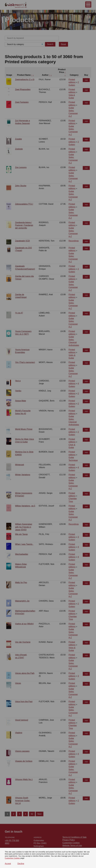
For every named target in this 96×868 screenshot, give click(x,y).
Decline (21, 864)
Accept (8, 864)
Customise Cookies (12, 858)
